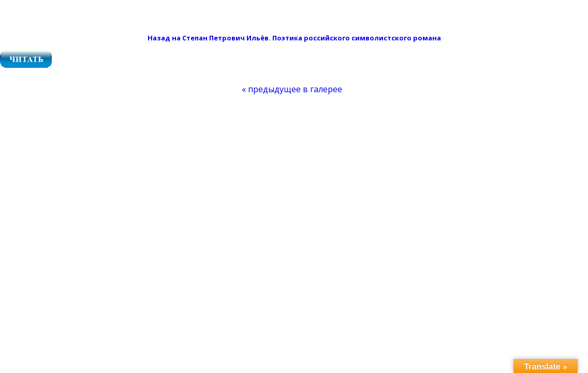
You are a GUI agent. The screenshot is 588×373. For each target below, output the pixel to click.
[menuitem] (292, 89)
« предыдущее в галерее (292, 89)
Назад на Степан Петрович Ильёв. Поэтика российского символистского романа (294, 38)
